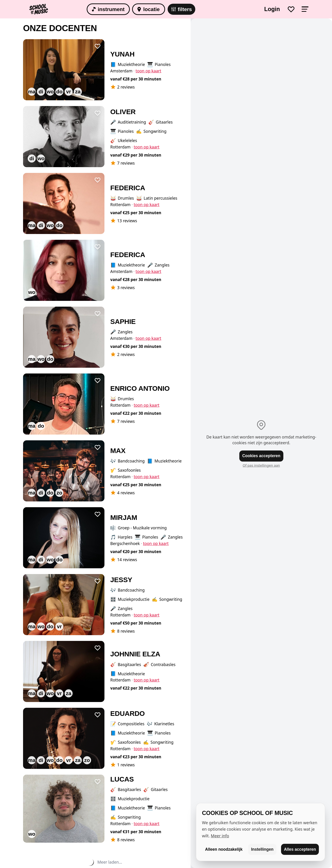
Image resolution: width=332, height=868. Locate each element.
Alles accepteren (300, 849)
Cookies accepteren (261, 456)
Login (272, 9)
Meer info (220, 836)
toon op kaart (148, 71)
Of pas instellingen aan (261, 465)
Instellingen (262, 849)
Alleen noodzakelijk (224, 849)
